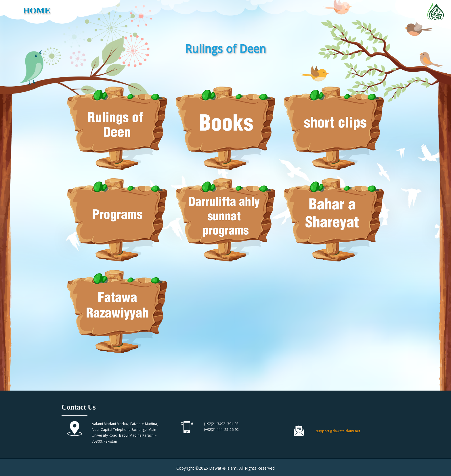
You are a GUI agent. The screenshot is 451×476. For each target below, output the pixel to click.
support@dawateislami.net (338, 431)
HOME (37, 10)
